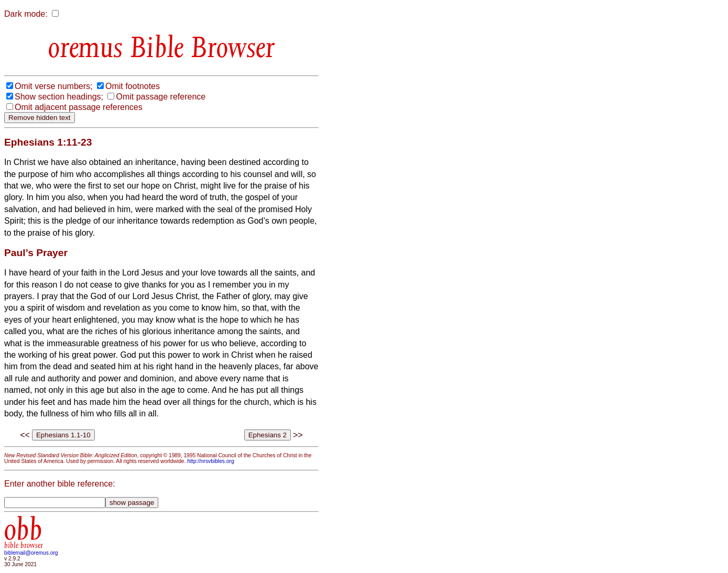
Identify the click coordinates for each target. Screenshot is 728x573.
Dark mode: (26, 14)
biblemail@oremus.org (31, 553)
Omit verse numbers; (53, 86)
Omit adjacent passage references (79, 107)
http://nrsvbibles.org (210, 461)
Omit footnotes (133, 86)
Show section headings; (59, 97)
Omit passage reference (161, 97)
